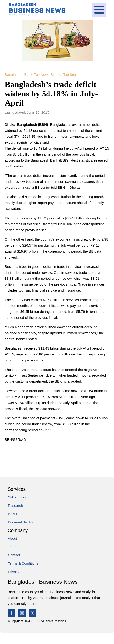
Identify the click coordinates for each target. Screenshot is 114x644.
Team (12, 547)
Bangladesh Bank (19, 75)
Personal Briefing (21, 522)
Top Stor (70, 75)
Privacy (14, 572)
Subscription (18, 497)
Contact (14, 555)
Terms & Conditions (23, 563)
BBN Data (16, 514)
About (12, 538)
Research (15, 506)
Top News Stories (48, 75)
